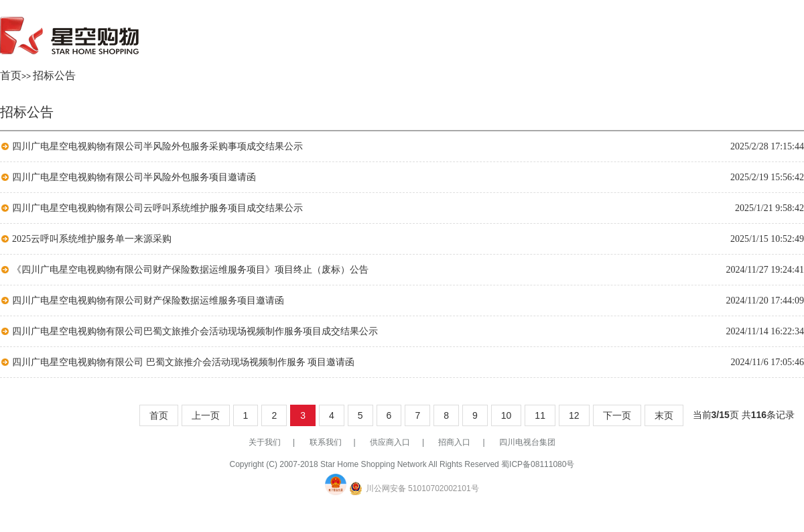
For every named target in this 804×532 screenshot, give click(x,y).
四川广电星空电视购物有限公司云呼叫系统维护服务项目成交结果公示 (157, 208)
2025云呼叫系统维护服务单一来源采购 (92, 239)
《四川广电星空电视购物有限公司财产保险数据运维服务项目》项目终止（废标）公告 (190, 270)
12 (574, 415)
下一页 (617, 415)
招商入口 (454, 442)
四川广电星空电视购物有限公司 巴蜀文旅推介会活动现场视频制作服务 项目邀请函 (183, 362)
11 (540, 415)
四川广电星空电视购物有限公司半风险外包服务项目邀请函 (134, 177)
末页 (664, 415)
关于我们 (265, 442)
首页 (11, 75)
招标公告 (54, 75)
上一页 (206, 415)
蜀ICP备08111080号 (538, 464)
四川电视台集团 (527, 442)
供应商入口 (390, 442)
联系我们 (326, 442)
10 (507, 415)
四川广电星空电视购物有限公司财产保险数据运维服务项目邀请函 (148, 301)
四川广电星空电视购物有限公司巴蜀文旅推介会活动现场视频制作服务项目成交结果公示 (195, 331)
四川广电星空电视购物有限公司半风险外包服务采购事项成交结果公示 (157, 146)
